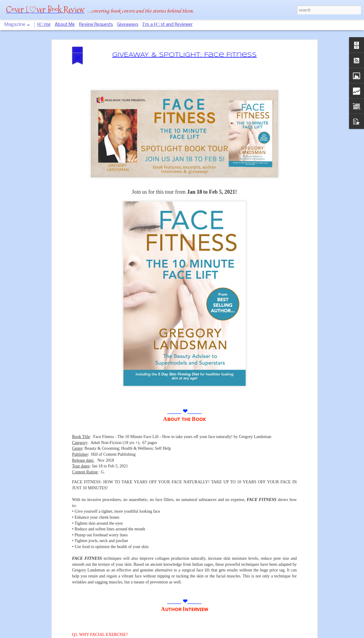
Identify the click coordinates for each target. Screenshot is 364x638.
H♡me (44, 25)
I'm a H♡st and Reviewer (168, 25)
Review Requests (96, 25)
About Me (65, 25)
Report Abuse (215, 635)
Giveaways (128, 25)
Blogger (200, 635)
